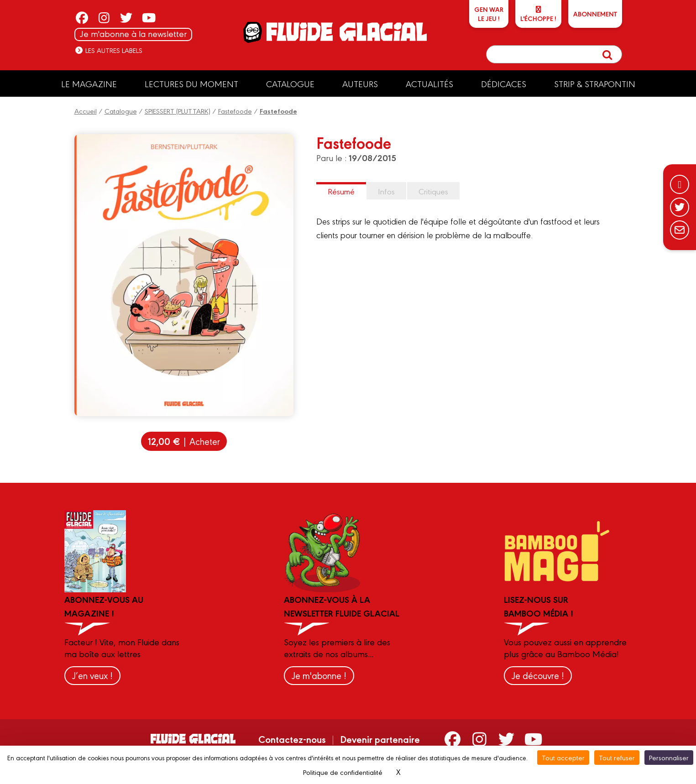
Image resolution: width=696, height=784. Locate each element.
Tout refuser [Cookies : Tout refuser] (617, 757)
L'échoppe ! (538, 14)
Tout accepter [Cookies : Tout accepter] (563, 757)
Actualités (429, 84)
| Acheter (184, 441)
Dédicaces (504, 84)
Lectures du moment (191, 84)
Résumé (341, 191)
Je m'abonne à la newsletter (133, 34)
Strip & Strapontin (595, 84)
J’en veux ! (92, 675)
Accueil (86, 111)
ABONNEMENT (595, 14)
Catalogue (290, 84)
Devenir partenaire (380, 739)
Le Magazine (89, 84)
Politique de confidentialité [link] (343, 772)
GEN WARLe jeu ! (489, 14)
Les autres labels (108, 50)
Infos (386, 191)
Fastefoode (235, 111)
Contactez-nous (292, 739)
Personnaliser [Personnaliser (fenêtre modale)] (669, 757)
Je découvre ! (538, 675)
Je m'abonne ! (319, 675)
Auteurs (360, 84)
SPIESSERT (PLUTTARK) (178, 111)
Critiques (433, 191)
